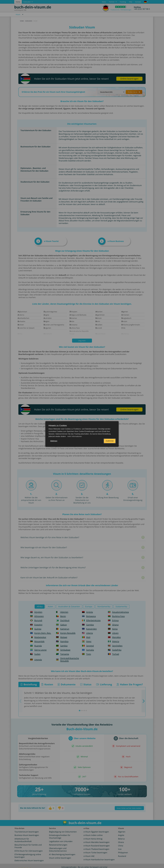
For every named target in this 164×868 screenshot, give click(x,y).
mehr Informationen (74, 436)
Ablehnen (54, 441)
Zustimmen (110, 441)
